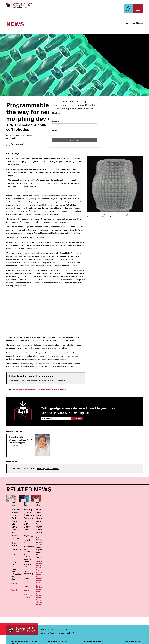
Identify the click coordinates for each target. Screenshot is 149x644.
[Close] (99, 97)
